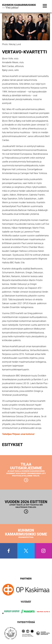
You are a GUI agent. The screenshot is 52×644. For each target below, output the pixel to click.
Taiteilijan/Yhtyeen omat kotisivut (18, 434)
